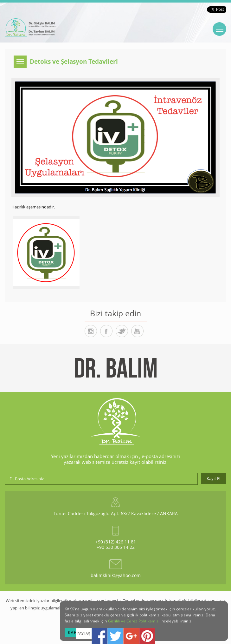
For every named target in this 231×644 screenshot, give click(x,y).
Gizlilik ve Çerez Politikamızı (134, 621)
